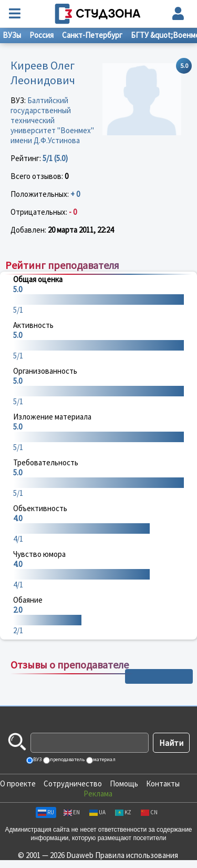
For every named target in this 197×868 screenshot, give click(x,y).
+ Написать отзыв (159, 676)
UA (97, 812)
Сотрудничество (73, 784)
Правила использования (137, 855)
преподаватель (67, 759)
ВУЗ (37, 759)
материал (104, 759)
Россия (42, 35)
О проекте (18, 784)
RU (46, 812)
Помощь (124, 784)
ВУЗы (12, 35)
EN (72, 812)
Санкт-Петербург (92, 35)
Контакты (163, 784)
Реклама (98, 794)
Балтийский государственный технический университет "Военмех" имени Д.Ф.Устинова (52, 120)
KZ (123, 812)
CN (149, 812)
